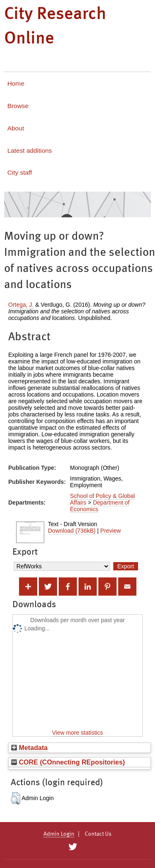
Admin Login (59, 834)
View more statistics (77, 733)
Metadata (29, 748)
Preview (111, 531)
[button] (15, 798)
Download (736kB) (72, 531)
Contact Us (98, 834)
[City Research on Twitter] (73, 847)
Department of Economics (100, 506)
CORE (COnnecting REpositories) (68, 762)
